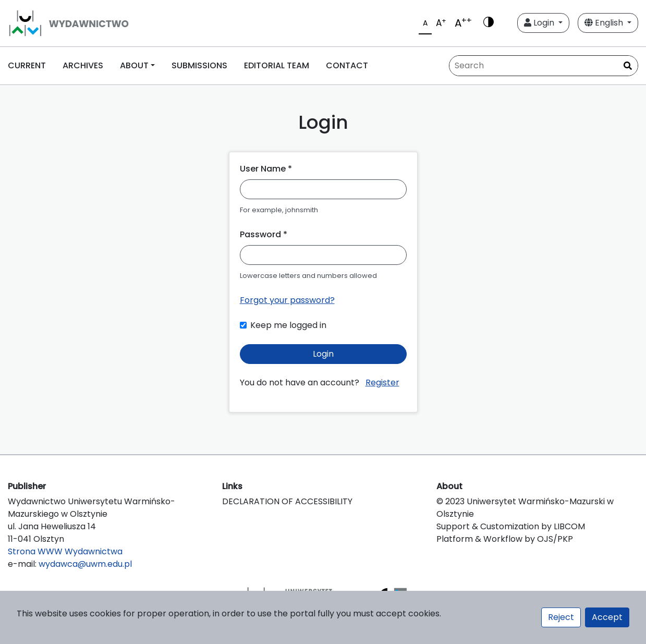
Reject (561, 617)
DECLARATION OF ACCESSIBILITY (287, 501)
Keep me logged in (288, 325)
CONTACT (347, 65)
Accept (607, 617)
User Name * (266, 169)
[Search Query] (544, 66)
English (605, 23)
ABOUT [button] (134, 65)
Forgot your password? (287, 300)
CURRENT (27, 65)
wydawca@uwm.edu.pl (85, 564)
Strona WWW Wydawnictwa (65, 551)
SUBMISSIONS (199, 65)
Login (540, 23)
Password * (264, 234)
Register (382, 382)
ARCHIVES (83, 65)
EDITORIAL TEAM (277, 65)
